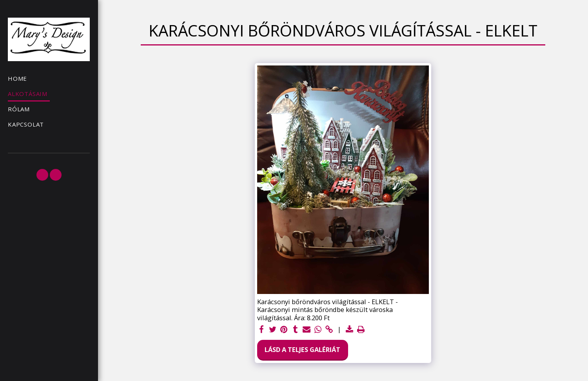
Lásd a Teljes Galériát (302, 349)
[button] (42, 175)
